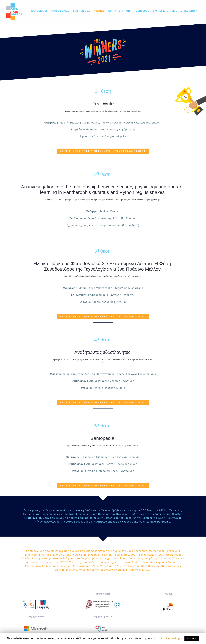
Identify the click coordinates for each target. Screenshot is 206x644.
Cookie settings (171, 638)
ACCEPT (192, 638)
